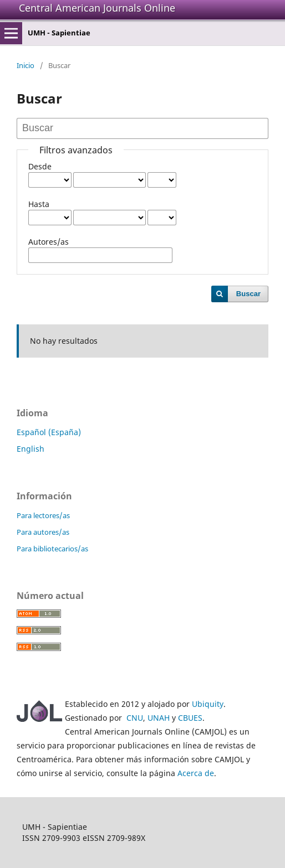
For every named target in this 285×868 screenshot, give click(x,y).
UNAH (159, 718)
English (30, 449)
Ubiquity (208, 704)
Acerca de (196, 773)
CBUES (190, 718)
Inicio (26, 65)
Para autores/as (43, 532)
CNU (135, 718)
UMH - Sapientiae (59, 33)
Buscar (248, 294)
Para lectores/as (43, 515)
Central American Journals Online (97, 8)
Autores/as (49, 242)
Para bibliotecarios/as (52, 549)
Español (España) (49, 432)
